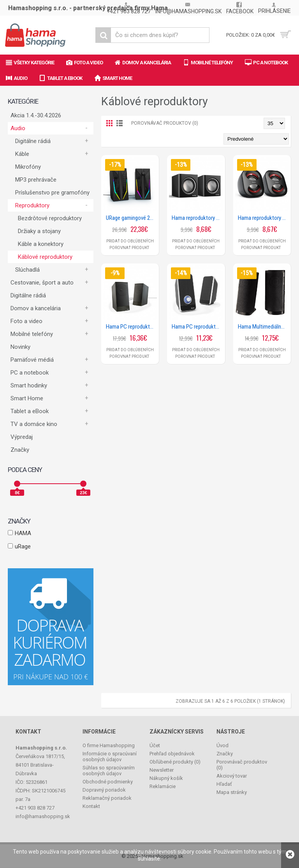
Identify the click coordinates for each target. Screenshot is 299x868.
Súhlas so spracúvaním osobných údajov (109, 771)
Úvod (222, 745)
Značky (20, 450)
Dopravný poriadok (104, 790)
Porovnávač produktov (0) (165, 123)
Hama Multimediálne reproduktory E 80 (263, 327)
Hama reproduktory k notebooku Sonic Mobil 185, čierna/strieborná (197, 218)
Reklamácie (163, 786)
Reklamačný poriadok (107, 798)
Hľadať (224, 784)
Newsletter (162, 770)
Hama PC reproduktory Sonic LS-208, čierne (131, 327)
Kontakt (91, 806)
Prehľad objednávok (172, 754)
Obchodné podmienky (108, 782)
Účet (155, 745)
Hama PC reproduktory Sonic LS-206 (197, 327)
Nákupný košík (166, 778)
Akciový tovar (232, 776)
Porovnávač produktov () (242, 765)
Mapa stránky (232, 792)
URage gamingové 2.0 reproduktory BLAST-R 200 (131, 218)
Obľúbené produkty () (175, 762)
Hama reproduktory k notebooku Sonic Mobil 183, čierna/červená (263, 218)
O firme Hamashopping (109, 745)
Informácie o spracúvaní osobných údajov (110, 757)
